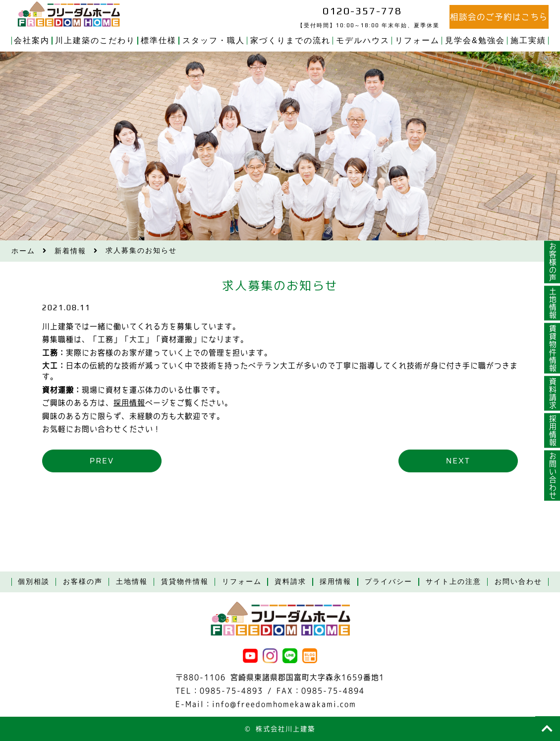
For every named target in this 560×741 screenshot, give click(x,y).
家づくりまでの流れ (290, 40)
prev (102, 461)
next (458, 461)
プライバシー (389, 581)
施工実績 (528, 40)
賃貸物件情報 (552, 348)
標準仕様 (159, 40)
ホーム (23, 251)
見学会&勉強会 (475, 40)
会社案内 (32, 40)
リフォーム (417, 40)
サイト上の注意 (453, 581)
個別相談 (34, 581)
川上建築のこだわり (95, 40)
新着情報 (70, 251)
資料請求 (552, 393)
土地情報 (552, 303)
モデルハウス (363, 40)
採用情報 (129, 403)
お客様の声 (552, 262)
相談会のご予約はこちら (499, 17)
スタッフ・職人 (214, 40)
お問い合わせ (552, 475)
